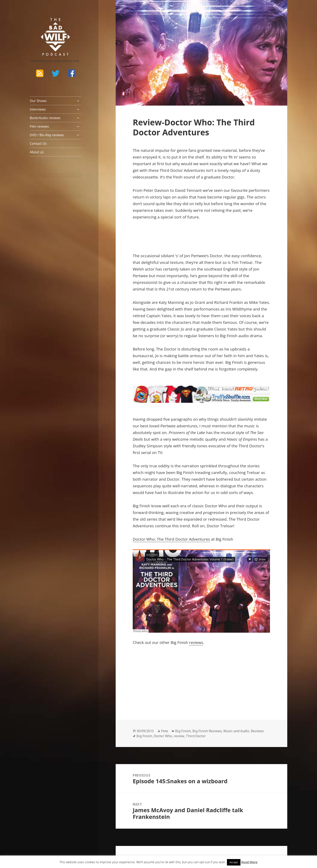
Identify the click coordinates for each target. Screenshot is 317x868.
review (179, 736)
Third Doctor (196, 736)
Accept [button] (234, 862)
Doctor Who (163, 736)
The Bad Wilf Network (47, 24)
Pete (165, 731)
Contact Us (38, 143)
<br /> (145, 678)
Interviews (38, 109)
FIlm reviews (39, 126)
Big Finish (183, 731)
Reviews (257, 731)
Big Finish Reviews (207, 731)
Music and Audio (236, 731)
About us (37, 152)
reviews (196, 642)
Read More (249, 862)
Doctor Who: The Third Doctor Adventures (171, 539)
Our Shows (38, 101)
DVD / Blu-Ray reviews (47, 135)
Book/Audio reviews (45, 118)
